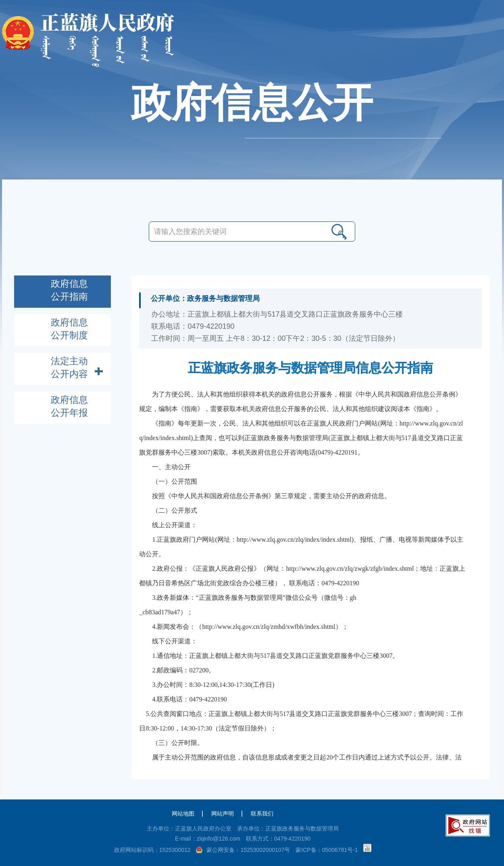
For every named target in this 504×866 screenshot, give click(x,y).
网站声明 (223, 814)
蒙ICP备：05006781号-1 (327, 850)
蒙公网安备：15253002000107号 (248, 850)
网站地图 (183, 814)
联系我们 (262, 814)
